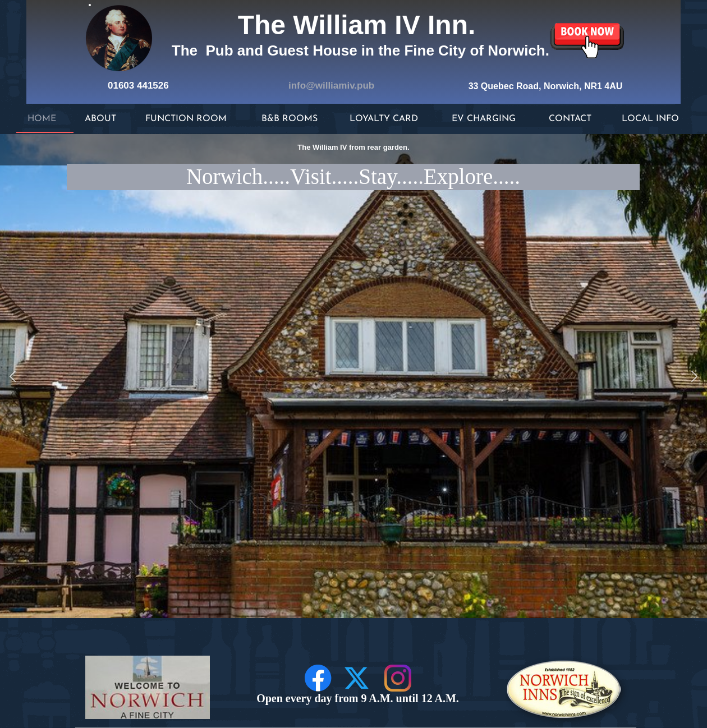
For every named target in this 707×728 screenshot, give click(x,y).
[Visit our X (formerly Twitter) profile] (358, 678)
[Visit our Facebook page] (318, 678)
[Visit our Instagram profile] (398, 678)
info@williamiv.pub (331, 86)
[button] (13, 376)
